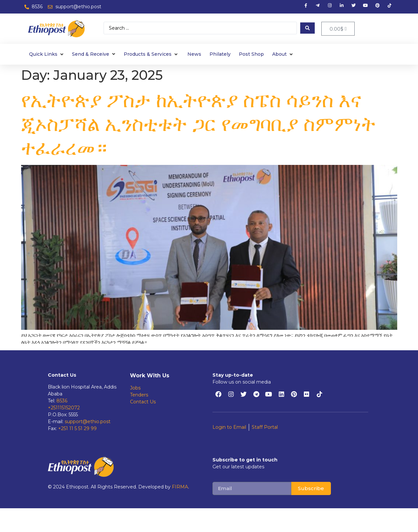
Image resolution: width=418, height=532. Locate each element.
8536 (62, 401)
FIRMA (180, 487)
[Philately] (220, 54)
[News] (194, 54)
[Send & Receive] (94, 54)
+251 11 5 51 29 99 (77, 428)
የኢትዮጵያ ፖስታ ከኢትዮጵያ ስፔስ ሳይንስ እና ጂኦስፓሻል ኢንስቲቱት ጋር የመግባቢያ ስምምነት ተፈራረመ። (198, 124)
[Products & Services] (151, 54)
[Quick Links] (47, 54)
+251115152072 (64, 408)
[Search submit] (307, 28)
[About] (283, 54)
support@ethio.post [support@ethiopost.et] (88, 422)
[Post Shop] (251, 54)
